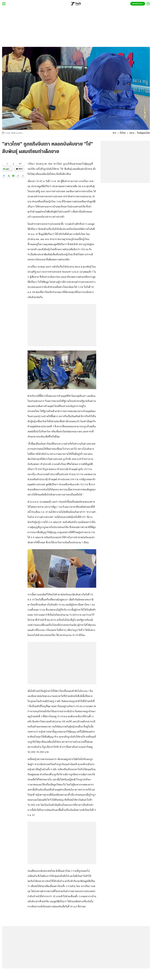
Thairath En (138, 4)
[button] (4, 176)
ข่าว (114, 133)
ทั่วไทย (123, 133)
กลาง (132, 133)
